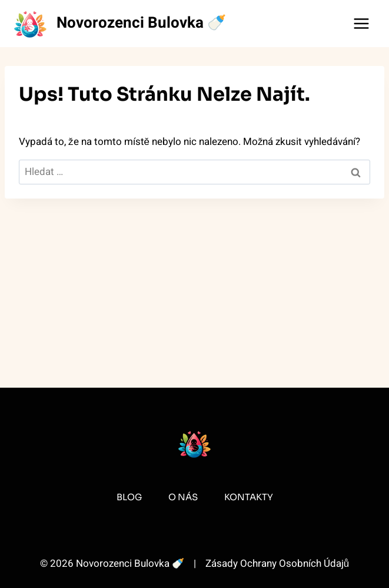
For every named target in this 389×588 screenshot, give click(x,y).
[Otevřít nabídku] (361, 23)
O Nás (183, 497)
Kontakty (249, 497)
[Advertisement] (194, 286)
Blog (129, 497)
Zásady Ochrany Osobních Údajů (277, 564)
